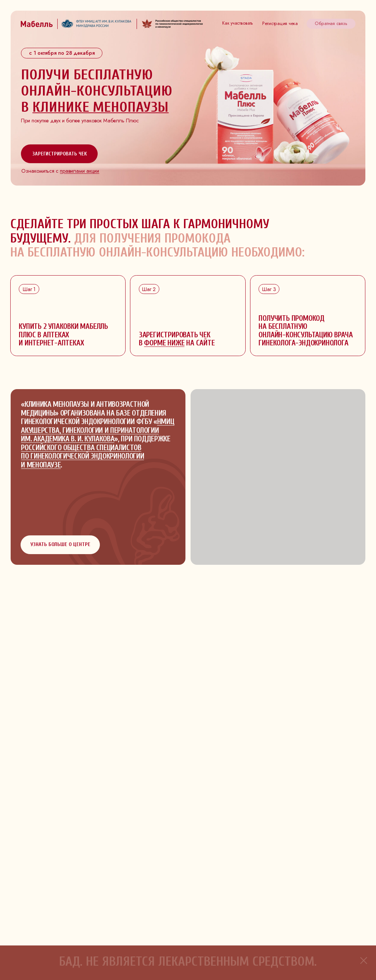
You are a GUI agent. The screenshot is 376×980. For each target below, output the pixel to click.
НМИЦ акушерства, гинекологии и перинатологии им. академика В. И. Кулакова (97, 430)
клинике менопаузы (100, 107)
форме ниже (164, 343)
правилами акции (79, 171)
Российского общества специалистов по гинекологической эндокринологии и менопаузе (82, 456)
